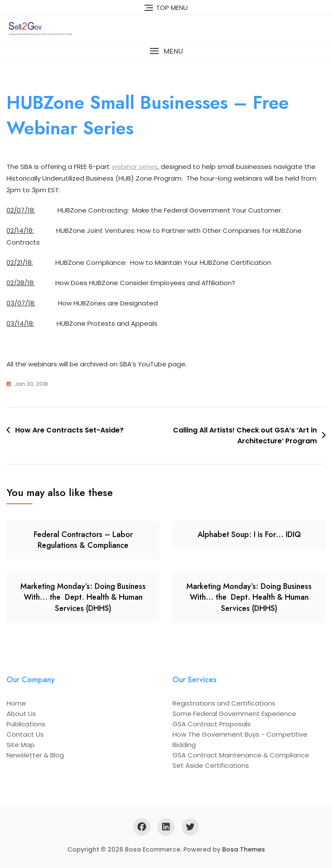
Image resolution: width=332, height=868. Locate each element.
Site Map (21, 745)
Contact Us (25, 734)
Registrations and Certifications (224, 703)
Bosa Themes (244, 849)
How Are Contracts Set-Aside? (69, 430)
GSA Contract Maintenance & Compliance (241, 755)
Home (16, 703)
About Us (21, 714)
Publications (26, 724)
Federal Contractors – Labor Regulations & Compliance (83, 540)
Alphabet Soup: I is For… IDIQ (249, 534)
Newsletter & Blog (35, 755)
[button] (166, 51)
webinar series (135, 167)
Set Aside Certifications (211, 765)
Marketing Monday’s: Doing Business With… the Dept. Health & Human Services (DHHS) (83, 597)
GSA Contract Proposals (212, 724)
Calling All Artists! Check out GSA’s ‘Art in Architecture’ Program (245, 436)
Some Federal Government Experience (234, 714)
